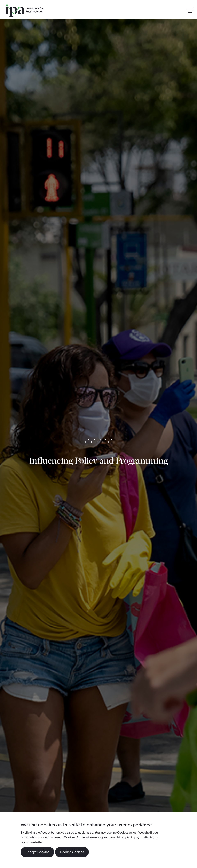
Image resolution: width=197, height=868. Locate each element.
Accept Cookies (37, 855)
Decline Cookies (72, 855)
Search (181, 10)
